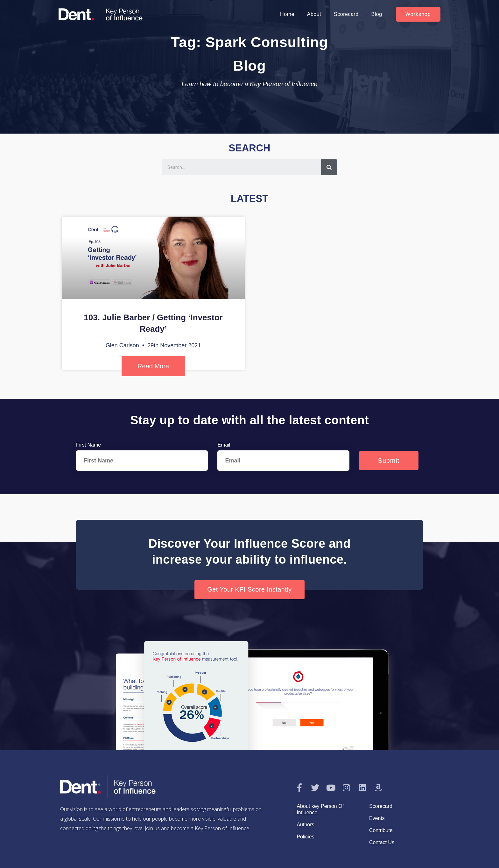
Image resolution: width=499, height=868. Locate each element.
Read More (153, 366)
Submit (389, 461)
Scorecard (346, 14)
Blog (377, 14)
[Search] (329, 167)
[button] (418, 14)
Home (287, 14)
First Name (88, 445)
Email (224, 445)
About (314, 14)
